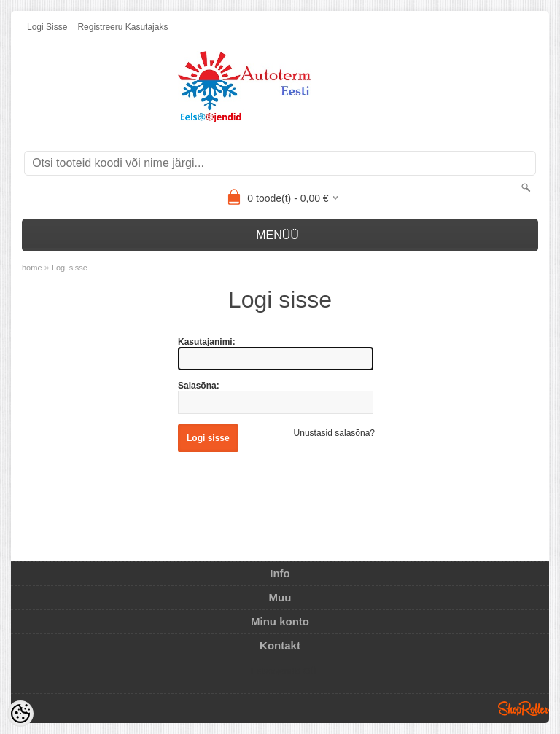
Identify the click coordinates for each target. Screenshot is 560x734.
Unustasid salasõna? (334, 433)
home (32, 268)
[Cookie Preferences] (20, 714)
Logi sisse (47, 27)
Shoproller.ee (524, 708)
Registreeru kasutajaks (122, 27)
